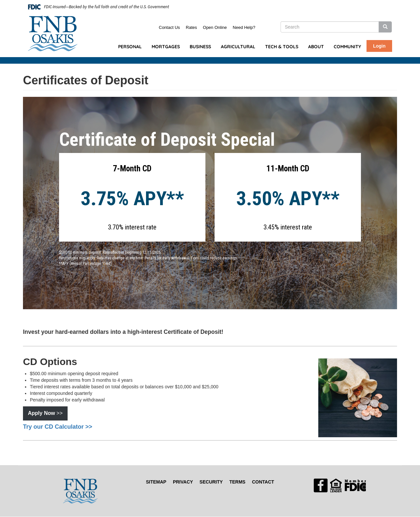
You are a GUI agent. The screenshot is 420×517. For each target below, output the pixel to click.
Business (200, 47)
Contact (263, 482)
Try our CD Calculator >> (58, 427)
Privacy (183, 482)
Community (347, 47)
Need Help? (244, 27)
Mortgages (166, 47)
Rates (191, 27)
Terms (237, 482)
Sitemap (156, 482)
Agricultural (238, 47)
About (316, 47)
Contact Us (169, 27)
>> (45, 413)
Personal (130, 47)
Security (211, 482)
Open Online (215, 27)
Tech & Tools (282, 47)
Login (379, 46)
